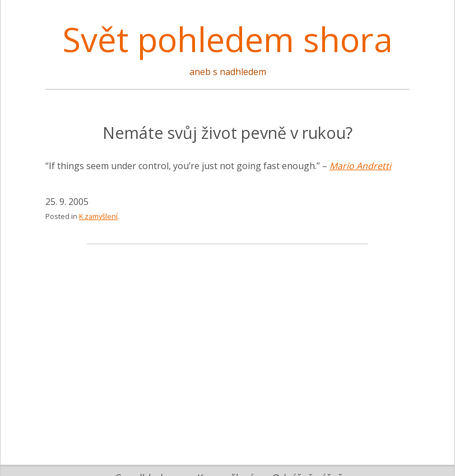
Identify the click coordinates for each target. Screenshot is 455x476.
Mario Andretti (360, 166)
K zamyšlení (98, 216)
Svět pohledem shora (227, 39)
